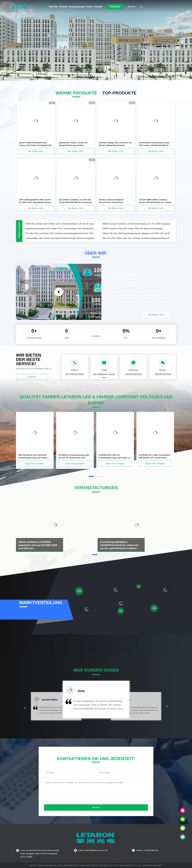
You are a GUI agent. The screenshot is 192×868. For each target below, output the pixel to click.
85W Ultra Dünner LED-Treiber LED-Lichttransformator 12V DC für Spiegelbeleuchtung (61, 224)
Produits (64, 7)
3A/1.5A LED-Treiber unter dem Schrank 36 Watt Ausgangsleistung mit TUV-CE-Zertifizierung (138, 238)
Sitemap (33, 865)
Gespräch (115, 7)
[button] (25, 708)
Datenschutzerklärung (47, 865)
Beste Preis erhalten (35, 464)
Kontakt (98, 7)
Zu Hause (43, 7)
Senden (96, 807)
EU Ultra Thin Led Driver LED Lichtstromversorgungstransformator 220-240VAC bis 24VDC (61, 233)
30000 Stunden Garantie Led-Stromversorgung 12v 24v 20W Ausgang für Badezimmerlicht (138, 224)
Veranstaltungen (77, 7)
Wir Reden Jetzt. (36, 151)
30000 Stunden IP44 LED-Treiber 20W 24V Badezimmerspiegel (133, 229)
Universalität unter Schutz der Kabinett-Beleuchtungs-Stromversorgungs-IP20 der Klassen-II (61, 238)
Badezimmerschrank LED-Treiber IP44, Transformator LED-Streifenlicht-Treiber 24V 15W (61, 229)
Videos (90, 7)
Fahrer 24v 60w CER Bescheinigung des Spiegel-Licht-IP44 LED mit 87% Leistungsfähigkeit (138, 233)
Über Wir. (54, 7)
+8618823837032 (133, 374)
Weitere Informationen (127, 315)
